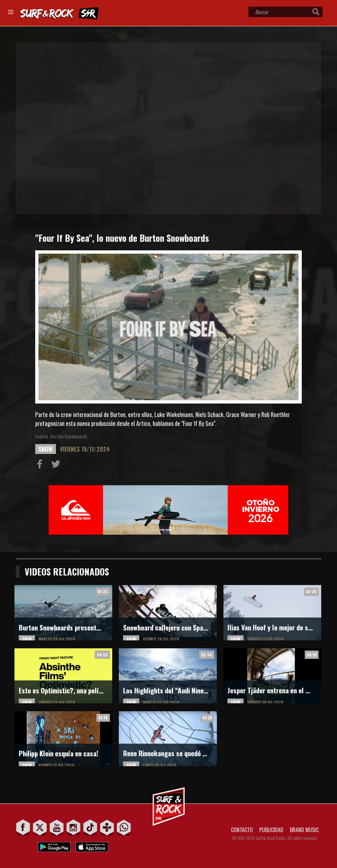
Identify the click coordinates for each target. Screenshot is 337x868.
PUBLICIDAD (271, 830)
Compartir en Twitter (57, 465)
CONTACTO (242, 830)
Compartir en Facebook (41, 465)
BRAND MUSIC (304, 830)
